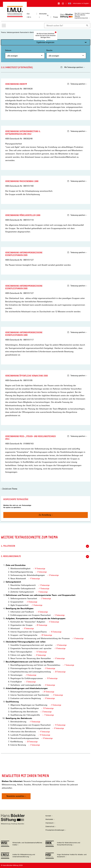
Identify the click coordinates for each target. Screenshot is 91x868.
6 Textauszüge (32, 602)
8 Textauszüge (61, 648)
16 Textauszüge (56, 632)
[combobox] (64, 25)
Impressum (50, 823)
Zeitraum (25, 54)
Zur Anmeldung (45, 515)
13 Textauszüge (42, 652)
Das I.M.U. (29, 15)
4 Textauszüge (35, 579)
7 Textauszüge (69, 665)
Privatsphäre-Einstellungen (55, 830)
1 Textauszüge (43, 592)
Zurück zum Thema (10, 489)
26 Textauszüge (42, 625)
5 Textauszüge (37, 605)
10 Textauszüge (52, 678)
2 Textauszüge (46, 598)
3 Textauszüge (42, 572)
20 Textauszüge (47, 635)
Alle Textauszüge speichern (72, 67)
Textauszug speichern (76, 84)
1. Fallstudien (45, 546)
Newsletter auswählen (15, 796)
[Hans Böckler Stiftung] (13, 824)
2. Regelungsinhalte (45, 557)
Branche (66, 54)
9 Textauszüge (54, 575)
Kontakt (48, 816)
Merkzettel (49, 819)
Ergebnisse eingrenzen (45, 42)
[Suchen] (87, 25)
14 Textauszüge (40, 569)
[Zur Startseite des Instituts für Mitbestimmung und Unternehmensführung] (15, 16)
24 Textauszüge (49, 692)
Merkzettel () (44, 15)
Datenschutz (50, 826)
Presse (56, 17)
